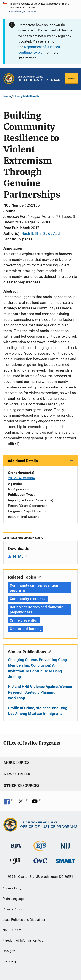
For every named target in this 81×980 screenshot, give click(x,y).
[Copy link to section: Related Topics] (38, 577)
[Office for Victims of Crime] (40, 861)
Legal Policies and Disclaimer (24, 920)
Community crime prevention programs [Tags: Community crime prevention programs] (34, 588)
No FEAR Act (12, 930)
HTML (20, 556)
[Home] (40, 79)
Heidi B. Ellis (31, 233)
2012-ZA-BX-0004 (21, 478)
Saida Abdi (52, 233)
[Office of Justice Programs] (9, 79)
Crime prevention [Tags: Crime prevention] (24, 620)
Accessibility (12, 888)
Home (7, 96)
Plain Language (13, 899)
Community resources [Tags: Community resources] (28, 599)
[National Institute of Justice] (65, 844)
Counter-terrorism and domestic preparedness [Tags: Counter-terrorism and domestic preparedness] (37, 610)
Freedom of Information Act (23, 940)
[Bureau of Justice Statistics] (40, 849)
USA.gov (9, 951)
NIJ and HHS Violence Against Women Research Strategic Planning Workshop (40, 692)
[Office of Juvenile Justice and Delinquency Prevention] (16, 862)
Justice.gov (11, 961)
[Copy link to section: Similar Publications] (48, 651)
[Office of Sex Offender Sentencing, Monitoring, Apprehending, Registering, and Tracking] (65, 860)
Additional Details (23, 461)
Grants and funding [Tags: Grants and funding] (26, 629)
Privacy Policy (13, 909)
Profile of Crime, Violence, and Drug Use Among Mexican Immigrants (38, 711)
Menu (71, 78)
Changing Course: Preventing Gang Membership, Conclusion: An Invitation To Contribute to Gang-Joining (37, 668)
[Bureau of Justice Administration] (16, 844)
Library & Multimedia (26, 96)
